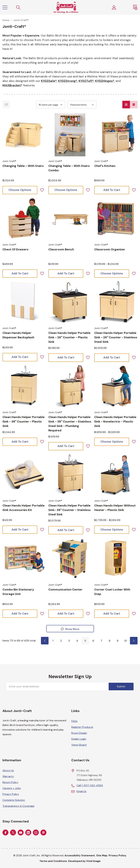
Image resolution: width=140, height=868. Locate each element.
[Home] (66, 7)
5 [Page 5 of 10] (85, 641)
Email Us (81, 791)
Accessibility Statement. (80, 855)
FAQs (74, 721)
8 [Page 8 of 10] (110, 641)
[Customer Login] (114, 7)
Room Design (79, 733)
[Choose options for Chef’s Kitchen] (116, 135)
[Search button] (18, 7)
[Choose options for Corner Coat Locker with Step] (116, 558)
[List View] (134, 105)
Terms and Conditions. (53, 861)
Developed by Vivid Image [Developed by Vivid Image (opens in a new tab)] (84, 861)
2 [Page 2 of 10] (61, 641)
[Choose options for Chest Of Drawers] (24, 218)
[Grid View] (126, 105)
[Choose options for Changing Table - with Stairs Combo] (70, 135)
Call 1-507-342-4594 (90, 785)
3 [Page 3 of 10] (69, 641)
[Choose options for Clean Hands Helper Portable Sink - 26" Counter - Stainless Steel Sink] (116, 302)
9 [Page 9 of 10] (118, 641)
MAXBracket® (12, 85)
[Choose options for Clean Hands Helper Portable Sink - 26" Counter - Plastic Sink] (70, 302)
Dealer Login (79, 739)
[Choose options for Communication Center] (70, 558)
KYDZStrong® (68, 81)
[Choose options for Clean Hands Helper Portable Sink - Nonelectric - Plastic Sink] (116, 386)
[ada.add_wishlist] (42, 190)
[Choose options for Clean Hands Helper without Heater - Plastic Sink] (116, 474)
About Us (8, 770)
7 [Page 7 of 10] (101, 641)
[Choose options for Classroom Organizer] (116, 218)
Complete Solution (14, 800)
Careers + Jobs (12, 788)
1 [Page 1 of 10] (53, 641)
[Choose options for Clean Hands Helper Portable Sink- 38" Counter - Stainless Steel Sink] (70, 474)
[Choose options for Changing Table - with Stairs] (24, 135)
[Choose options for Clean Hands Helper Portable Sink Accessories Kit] (24, 474)
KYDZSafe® (49, 81)
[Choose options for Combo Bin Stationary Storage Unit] (24, 558)
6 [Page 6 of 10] (93, 641)
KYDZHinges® (105, 81)
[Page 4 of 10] (45, 641)
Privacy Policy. (118, 855)
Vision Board (79, 745)
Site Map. (102, 855)
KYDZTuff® (86, 81)
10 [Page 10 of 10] (126, 641)
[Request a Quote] (135, 7)
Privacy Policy (11, 794)
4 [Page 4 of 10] (77, 641)
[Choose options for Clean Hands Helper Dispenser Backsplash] (24, 302)
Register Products (82, 727)
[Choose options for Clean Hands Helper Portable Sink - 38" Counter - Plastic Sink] (24, 386)
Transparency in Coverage (18, 806)
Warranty (8, 776)
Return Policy (10, 782)
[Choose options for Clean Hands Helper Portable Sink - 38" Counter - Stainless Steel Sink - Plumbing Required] (70, 386)
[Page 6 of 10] (134, 641)
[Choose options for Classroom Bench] (70, 218)
